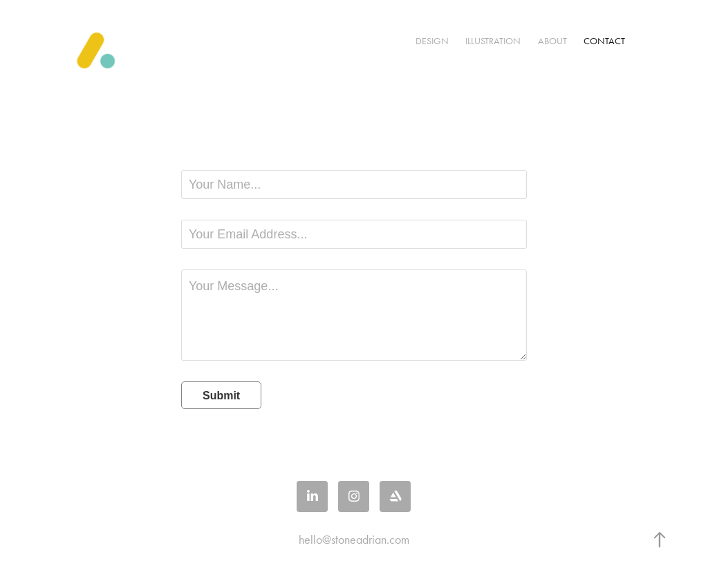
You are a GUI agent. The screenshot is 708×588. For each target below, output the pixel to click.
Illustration (493, 41)
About (552, 41)
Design (432, 41)
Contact (604, 41)
